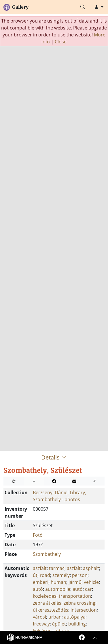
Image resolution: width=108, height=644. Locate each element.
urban (55, 617)
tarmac (57, 568)
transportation (75, 596)
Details (54, 457)
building (77, 624)
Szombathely (47, 554)
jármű (75, 582)
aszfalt (40, 568)
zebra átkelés (47, 603)
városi (39, 617)
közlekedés (45, 596)
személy (61, 575)
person (80, 575)
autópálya (75, 617)
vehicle (91, 582)
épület (59, 624)
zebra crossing (79, 603)
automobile (58, 589)
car (88, 589)
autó (38, 589)
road (45, 575)
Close (61, 42)
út (35, 575)
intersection (84, 610)
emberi (41, 582)
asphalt (91, 568)
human (58, 582)
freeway (41, 624)
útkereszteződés (51, 610)
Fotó (38, 535)
